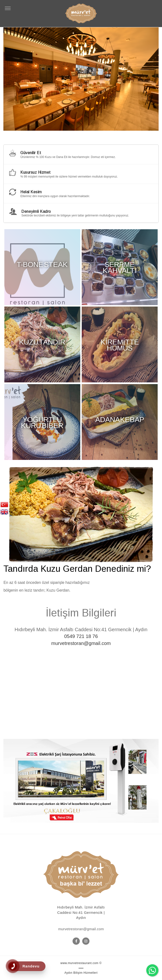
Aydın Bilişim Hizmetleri (81, 973)
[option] (81, 79)
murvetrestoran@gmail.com (81, 643)
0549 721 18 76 (81, 636)
